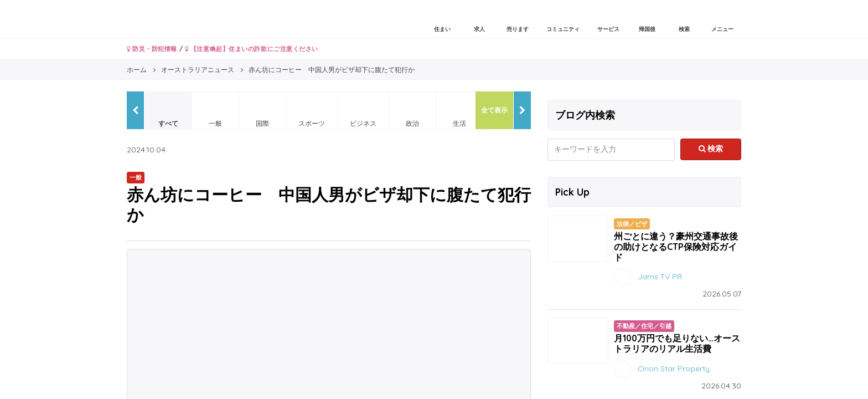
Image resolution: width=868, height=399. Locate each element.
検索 (711, 149)
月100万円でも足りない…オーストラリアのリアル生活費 (677, 343)
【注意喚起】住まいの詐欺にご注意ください (252, 49)
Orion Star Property (674, 368)
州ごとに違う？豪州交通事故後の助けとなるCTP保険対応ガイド (676, 247)
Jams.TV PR (660, 277)
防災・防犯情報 (152, 49)
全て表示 (494, 110)
